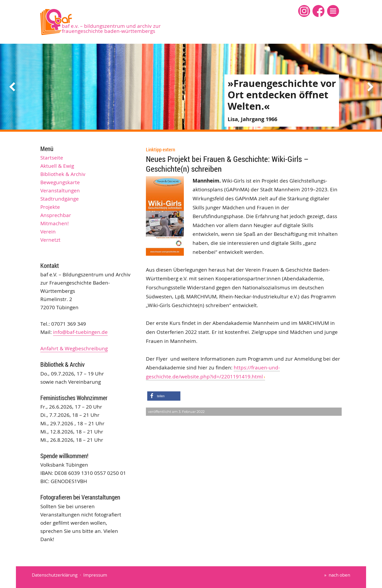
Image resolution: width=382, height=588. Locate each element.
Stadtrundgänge (60, 199)
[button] (333, 11)
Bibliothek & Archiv (63, 174)
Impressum (95, 575)
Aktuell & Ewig (57, 166)
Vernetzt (50, 240)
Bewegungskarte (60, 182)
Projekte (50, 207)
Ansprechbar (56, 215)
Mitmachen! (55, 223)
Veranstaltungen (60, 191)
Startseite (52, 158)
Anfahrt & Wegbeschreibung (74, 348)
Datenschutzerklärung (55, 575)
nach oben (339, 575)
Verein (48, 232)
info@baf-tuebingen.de (80, 332)
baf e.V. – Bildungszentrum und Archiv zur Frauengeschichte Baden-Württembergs (111, 28)
